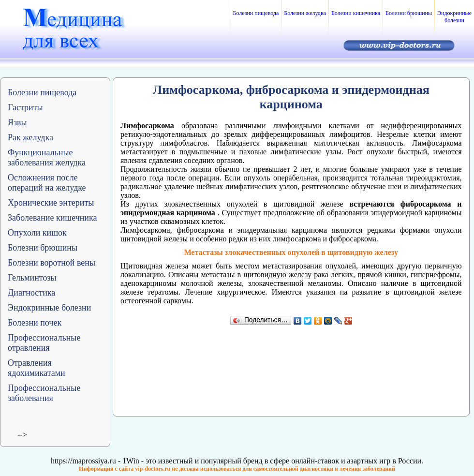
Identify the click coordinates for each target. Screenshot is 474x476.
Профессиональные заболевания (44, 393)
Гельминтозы (32, 278)
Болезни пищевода (256, 13)
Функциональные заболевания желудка (47, 157)
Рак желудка (30, 137)
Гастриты (25, 107)
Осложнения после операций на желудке (47, 183)
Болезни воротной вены (52, 263)
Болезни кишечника (356, 13)
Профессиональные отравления (44, 343)
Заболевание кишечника (52, 218)
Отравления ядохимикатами (37, 368)
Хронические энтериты (51, 203)
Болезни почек (35, 323)
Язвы (17, 122)
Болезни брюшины (409, 13)
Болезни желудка (305, 13)
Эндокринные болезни (454, 17)
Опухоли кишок (37, 233)
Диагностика (31, 293)
